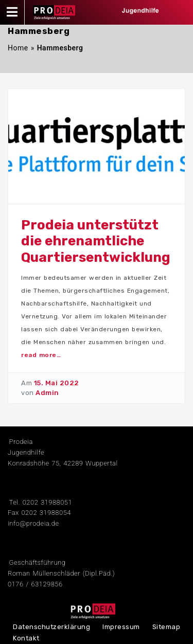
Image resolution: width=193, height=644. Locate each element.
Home (18, 48)
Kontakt (26, 638)
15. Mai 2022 (57, 383)
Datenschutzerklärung (51, 627)
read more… (41, 355)
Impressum (121, 627)
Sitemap (166, 627)
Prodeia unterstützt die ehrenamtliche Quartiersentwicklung (96, 241)
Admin (47, 393)
